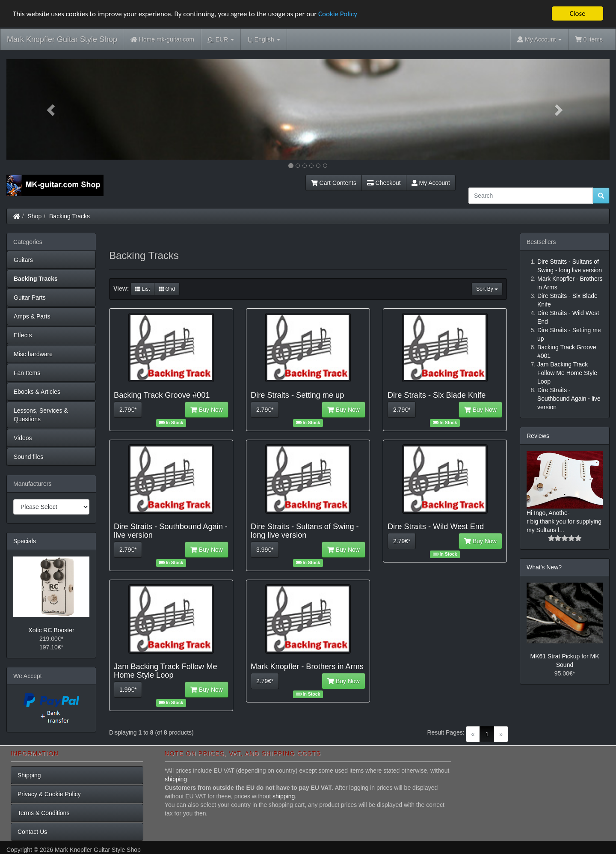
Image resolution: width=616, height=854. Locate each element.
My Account (431, 183)
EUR (221, 40)
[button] (52, 109)
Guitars (23, 260)
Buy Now (207, 410)
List (142, 289)
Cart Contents (334, 183)
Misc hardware (33, 354)
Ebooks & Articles (37, 392)
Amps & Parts (32, 316)
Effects (23, 335)
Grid (167, 289)
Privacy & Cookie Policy (49, 794)
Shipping (29, 775)
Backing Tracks (70, 216)
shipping (176, 779)
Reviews (538, 436)
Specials (25, 541)
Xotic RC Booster (51, 630)
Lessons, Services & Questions (41, 415)
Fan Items (27, 373)
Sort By (487, 289)
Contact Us (32, 832)
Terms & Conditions (43, 813)
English (264, 40)
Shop (35, 216)
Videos (23, 438)
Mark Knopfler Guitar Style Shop (62, 39)
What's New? (544, 567)
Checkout (384, 183)
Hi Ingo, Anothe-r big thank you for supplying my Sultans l (564, 521)
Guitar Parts (30, 298)
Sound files (28, 457)
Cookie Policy (338, 14)
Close (577, 13)
